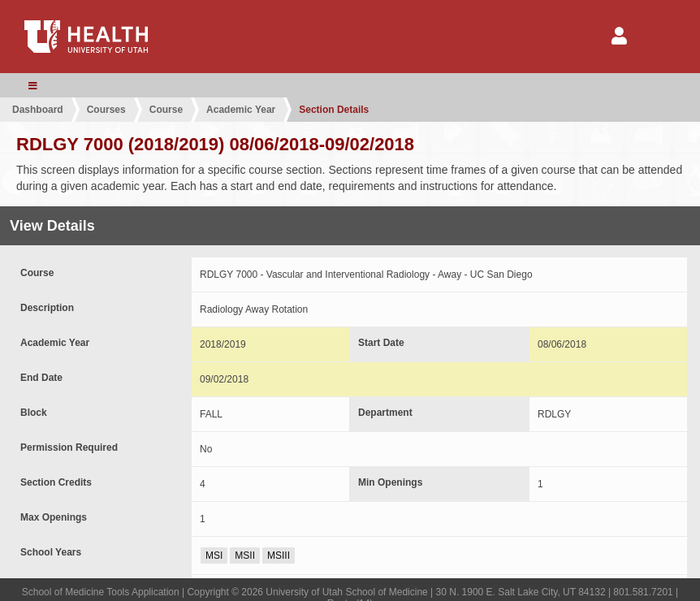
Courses (106, 110)
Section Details (334, 110)
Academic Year (241, 110)
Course (166, 110)
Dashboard (38, 110)
